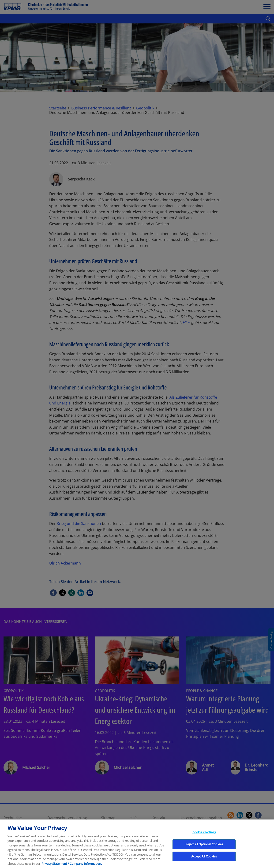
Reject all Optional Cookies (204, 851)
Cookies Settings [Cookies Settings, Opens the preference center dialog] (204, 839)
